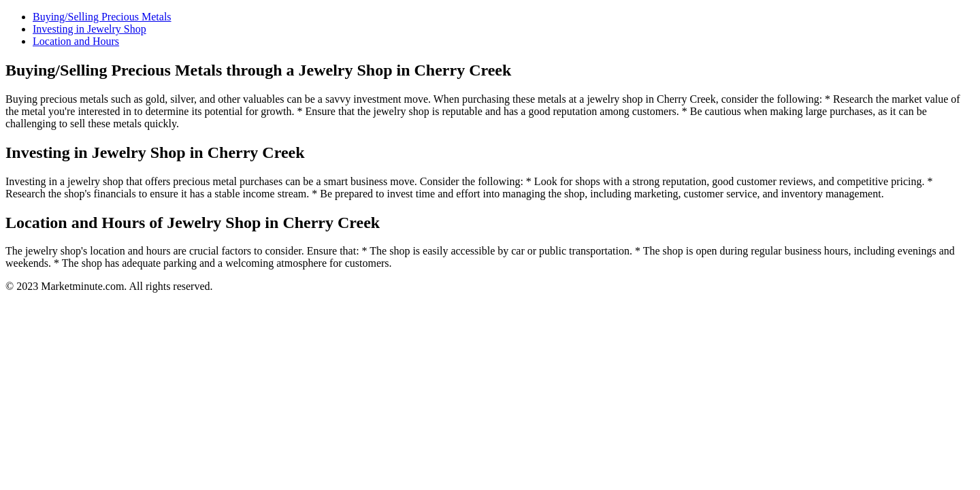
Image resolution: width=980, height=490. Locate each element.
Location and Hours (76, 41)
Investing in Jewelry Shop (89, 29)
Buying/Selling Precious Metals (102, 17)
